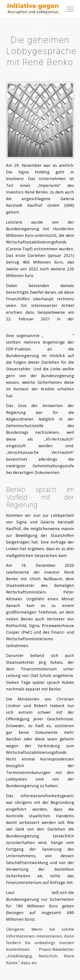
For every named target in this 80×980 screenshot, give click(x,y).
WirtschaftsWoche (33, 892)
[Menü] (68, 9)
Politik (40, 31)
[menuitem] (68, 9)
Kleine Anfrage (58, 335)
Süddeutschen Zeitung (27, 325)
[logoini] (33, 9)
